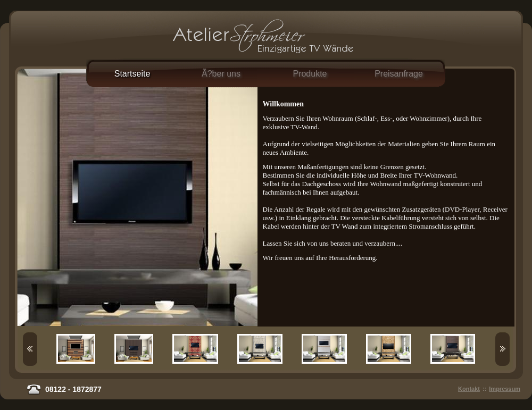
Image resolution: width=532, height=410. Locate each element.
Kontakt (469, 389)
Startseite (132, 74)
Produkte (310, 74)
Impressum (505, 389)
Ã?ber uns (221, 74)
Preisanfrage (399, 74)
